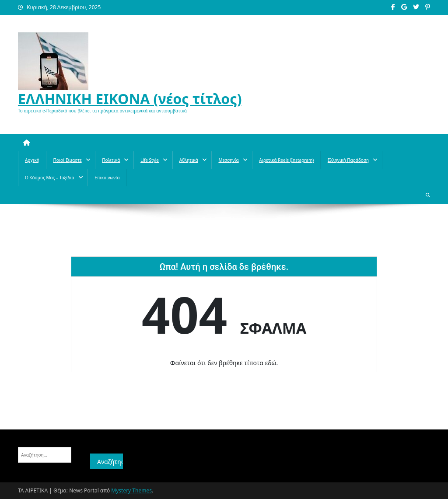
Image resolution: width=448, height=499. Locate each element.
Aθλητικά (189, 160)
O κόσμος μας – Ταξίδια (50, 178)
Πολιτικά (111, 160)
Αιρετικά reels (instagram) (286, 160)
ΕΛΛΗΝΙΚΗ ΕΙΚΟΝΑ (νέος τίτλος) (130, 99)
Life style (150, 160)
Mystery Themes (131, 490)
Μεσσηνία (228, 160)
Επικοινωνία (107, 178)
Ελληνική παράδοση (348, 160)
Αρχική (32, 160)
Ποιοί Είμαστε (67, 160)
